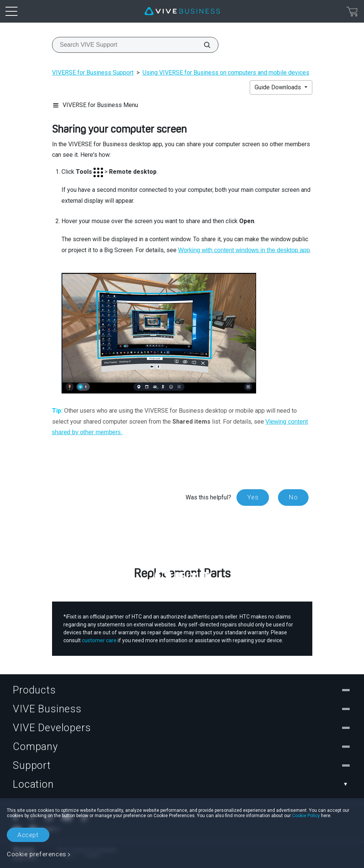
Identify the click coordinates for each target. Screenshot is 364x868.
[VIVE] (182, 11)
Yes (253, 497)
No (293, 497)
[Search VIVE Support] (203, 45)
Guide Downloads (279, 87)
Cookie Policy (306, 816)
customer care (99, 640)
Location (182, 784)
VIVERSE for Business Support (93, 73)
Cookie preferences (37, 854)
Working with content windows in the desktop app (244, 250)
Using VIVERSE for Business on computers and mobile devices (226, 73)
